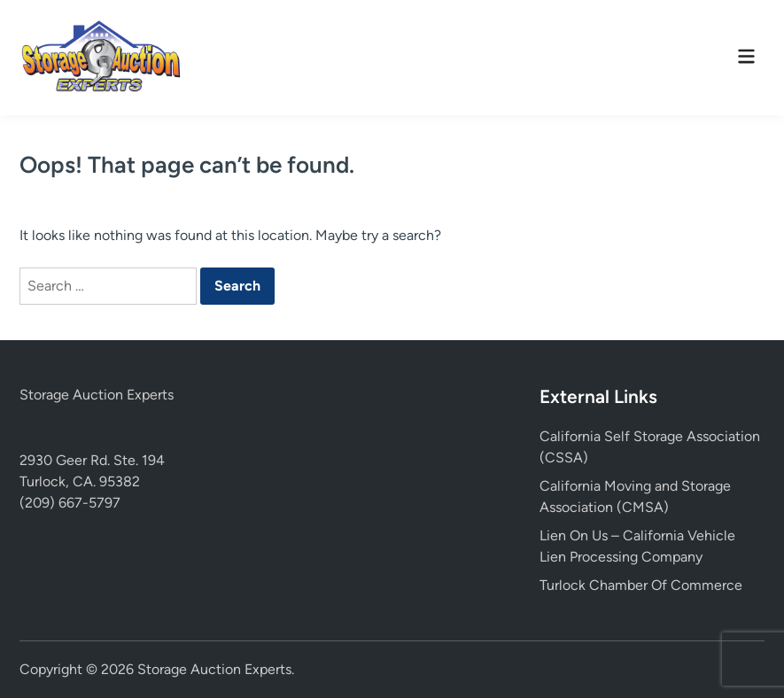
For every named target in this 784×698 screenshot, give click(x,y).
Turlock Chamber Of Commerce (641, 585)
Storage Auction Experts (97, 395)
